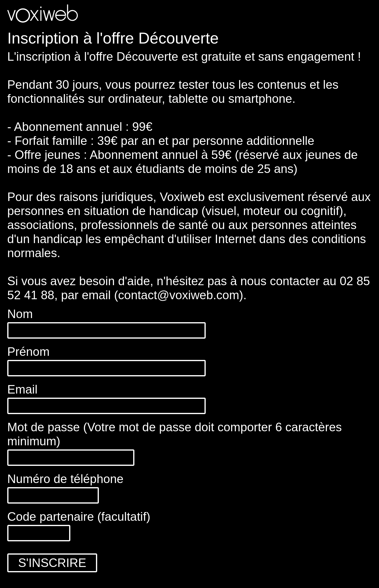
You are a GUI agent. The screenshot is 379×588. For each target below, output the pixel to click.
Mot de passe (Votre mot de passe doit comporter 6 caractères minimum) (175, 434)
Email (22, 389)
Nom (20, 314)
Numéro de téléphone (65, 479)
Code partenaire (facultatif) (79, 517)
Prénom (28, 352)
